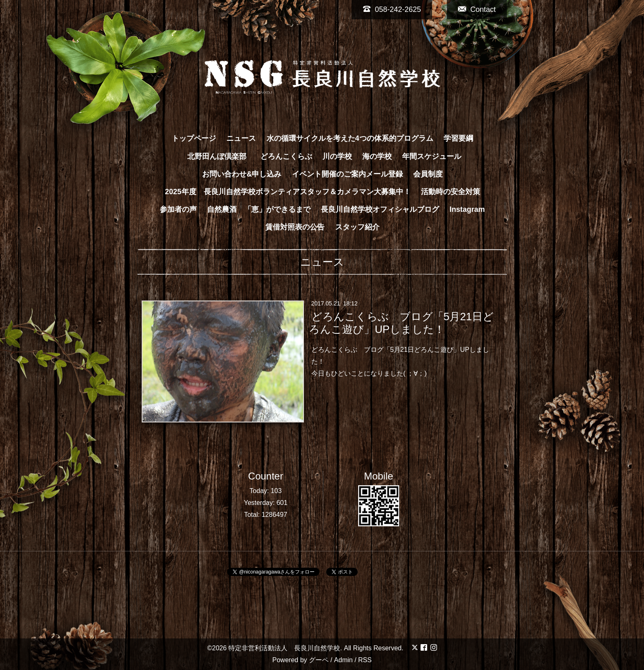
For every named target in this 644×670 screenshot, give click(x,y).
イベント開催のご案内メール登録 (347, 174)
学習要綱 (458, 138)
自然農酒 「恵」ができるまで (259, 209)
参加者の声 (178, 209)
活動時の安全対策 (451, 192)
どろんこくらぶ (286, 156)
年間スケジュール (432, 156)
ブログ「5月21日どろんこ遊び (409, 350)
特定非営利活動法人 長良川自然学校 (284, 648)
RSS (365, 660)
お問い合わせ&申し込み (242, 174)
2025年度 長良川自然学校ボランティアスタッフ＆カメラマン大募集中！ (287, 192)
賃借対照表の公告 (295, 227)
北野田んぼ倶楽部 (221, 156)
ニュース (241, 138)
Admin (343, 660)
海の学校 (377, 156)
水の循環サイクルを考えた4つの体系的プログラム (350, 138)
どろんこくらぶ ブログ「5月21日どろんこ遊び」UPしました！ (401, 323)
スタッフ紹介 (357, 227)
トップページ (194, 138)
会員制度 (428, 174)
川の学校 (337, 156)
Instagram (467, 209)
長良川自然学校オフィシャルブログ (380, 209)
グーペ (319, 660)
